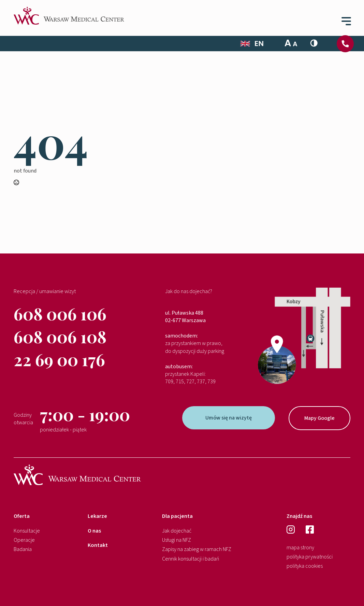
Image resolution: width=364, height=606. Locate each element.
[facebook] (310, 529)
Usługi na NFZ (177, 540)
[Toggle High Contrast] (314, 43)
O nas (94, 531)
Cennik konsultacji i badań (191, 559)
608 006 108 (60, 336)
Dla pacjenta (177, 516)
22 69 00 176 (59, 359)
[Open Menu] (345, 20)
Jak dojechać (177, 531)
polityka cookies (305, 566)
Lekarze (97, 516)
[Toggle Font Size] (291, 43)
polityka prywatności (310, 557)
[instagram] (291, 529)
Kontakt (98, 545)
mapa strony (300, 548)
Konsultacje (27, 531)
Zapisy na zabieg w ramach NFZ (197, 549)
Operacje (24, 540)
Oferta (22, 516)
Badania (23, 549)
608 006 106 (60, 314)
